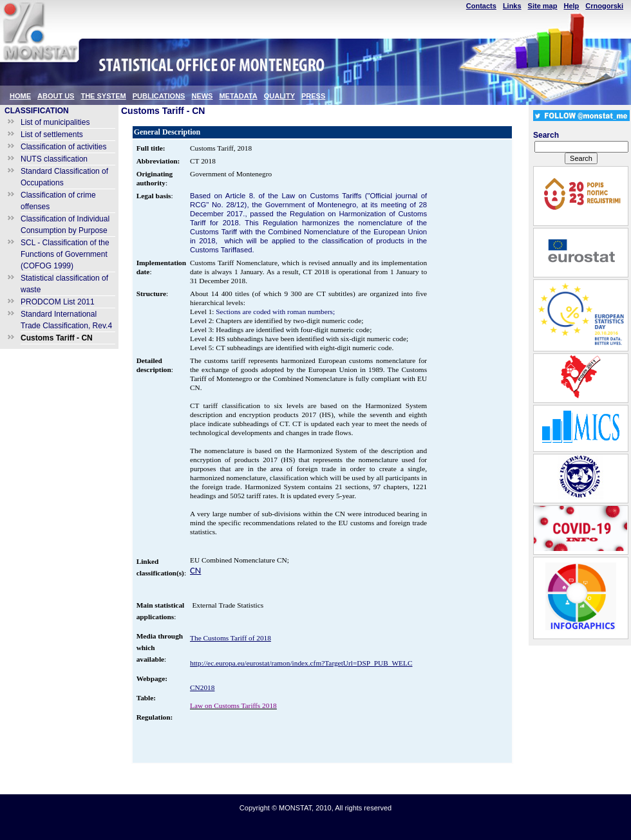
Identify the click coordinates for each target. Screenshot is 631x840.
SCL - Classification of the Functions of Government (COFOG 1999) (65, 254)
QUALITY (279, 96)
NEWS (202, 96)
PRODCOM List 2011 (58, 302)
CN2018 (202, 687)
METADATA (238, 96)
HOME (20, 96)
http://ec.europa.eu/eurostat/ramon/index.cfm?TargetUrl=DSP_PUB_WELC (301, 663)
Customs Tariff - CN (57, 338)
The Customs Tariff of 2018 (231, 638)
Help (571, 6)
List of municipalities (55, 122)
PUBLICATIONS (159, 96)
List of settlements (52, 135)
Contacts (481, 6)
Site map (543, 6)
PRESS (313, 96)
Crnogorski (604, 6)
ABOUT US (56, 96)
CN (195, 570)
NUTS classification (54, 159)
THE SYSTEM (103, 96)
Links (512, 6)
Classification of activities (63, 147)
